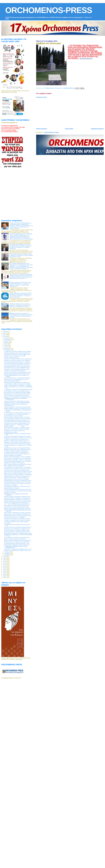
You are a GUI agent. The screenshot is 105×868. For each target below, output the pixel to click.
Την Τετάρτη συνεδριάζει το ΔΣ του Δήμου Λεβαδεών (16, 522)
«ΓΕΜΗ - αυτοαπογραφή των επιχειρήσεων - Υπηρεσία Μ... (18, 385)
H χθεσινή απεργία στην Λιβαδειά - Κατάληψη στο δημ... (17, 476)
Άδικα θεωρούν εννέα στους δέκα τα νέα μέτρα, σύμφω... (18, 394)
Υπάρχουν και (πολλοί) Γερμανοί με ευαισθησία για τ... (17, 503)
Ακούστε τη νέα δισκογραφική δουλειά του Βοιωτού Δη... (17, 374)
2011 (5, 335)
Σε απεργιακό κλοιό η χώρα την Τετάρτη (13, 416)
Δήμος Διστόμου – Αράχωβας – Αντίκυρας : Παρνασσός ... (18, 460)
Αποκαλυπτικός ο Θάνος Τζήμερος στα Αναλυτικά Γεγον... (18, 514)
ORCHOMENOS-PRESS (49, 10)
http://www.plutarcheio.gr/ (86, 59)
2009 (5, 332)
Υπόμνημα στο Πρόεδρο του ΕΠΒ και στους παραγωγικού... (18, 359)
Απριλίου (7, 342)
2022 (5, 571)
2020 (5, 568)
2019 (5, 566)
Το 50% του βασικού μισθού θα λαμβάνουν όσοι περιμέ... (18, 436)
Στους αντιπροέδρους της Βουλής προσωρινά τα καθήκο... (18, 419)
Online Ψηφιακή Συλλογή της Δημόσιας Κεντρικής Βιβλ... (17, 422)
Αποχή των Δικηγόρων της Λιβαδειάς (13, 455)
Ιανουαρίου (7, 338)
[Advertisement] (61, 112)
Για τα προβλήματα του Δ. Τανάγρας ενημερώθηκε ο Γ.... (17, 414)
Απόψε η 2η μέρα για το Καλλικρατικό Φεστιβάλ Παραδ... (18, 407)
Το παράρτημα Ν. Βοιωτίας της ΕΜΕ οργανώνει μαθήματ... (18, 351)
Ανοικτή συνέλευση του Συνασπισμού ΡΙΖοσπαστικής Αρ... (18, 527)
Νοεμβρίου (7, 554)
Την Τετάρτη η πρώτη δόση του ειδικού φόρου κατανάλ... (17, 444)
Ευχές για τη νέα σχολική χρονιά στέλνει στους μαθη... (17, 365)
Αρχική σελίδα (69, 129)
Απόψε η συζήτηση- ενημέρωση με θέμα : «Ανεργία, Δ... (17, 417)
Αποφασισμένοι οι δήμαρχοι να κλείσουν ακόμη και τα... (17, 545)
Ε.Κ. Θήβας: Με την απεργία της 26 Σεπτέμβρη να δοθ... (17, 354)
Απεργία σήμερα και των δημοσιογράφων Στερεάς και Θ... (18, 413)
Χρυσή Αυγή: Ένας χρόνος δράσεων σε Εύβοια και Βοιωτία (18, 472)
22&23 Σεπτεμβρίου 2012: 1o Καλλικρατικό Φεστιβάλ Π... (18, 378)
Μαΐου (6, 344)
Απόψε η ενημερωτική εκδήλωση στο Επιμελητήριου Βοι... (18, 540)
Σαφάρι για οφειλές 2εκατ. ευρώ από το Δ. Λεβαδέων (17, 479)
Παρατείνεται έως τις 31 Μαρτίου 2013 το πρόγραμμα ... (17, 542)
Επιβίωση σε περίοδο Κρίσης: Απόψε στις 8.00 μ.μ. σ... (17, 441)
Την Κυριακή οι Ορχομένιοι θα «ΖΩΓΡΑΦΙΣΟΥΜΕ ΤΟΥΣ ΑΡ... (18, 389)
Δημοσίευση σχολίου (41, 97)
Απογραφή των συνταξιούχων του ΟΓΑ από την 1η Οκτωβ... (18, 438)
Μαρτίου (7, 341)
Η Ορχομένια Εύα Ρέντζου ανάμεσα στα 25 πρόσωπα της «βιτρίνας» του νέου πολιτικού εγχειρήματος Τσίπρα (21, 255)
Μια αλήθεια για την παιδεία (11, 432)
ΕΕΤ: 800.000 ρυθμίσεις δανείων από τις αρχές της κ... (17, 420)
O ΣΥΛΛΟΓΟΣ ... (8, 523)
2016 (5, 561)
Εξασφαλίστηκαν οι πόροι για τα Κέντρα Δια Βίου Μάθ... (17, 448)
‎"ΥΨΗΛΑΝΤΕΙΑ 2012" (9, 406)
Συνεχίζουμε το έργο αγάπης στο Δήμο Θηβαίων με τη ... (17, 423)
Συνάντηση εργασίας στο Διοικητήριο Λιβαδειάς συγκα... (17, 530)
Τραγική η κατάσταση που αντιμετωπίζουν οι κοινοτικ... (17, 401)
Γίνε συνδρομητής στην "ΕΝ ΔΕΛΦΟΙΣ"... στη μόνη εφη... (18, 467)
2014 (5, 558)
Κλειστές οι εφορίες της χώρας (11, 357)
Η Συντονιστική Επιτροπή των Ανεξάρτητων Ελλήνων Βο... (18, 363)
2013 (5, 556)
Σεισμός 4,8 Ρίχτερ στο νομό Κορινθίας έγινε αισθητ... (17, 395)
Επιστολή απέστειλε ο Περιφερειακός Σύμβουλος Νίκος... (17, 497)
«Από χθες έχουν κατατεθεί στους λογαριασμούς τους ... (17, 470)
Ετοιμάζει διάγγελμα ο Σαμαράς (11, 488)
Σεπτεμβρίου (8, 350)
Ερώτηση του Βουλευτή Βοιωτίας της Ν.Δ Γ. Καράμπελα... (18, 457)
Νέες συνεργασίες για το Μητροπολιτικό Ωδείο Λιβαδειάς (17, 393)
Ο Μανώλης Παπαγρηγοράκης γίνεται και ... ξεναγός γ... (17, 362)
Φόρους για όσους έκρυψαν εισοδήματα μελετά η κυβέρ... (18, 473)
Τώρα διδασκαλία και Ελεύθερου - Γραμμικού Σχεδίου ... (17, 428)
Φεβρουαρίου (8, 339)
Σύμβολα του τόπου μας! (10, 492)
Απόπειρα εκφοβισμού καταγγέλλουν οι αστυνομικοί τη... (17, 500)
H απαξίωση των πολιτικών (10, 485)
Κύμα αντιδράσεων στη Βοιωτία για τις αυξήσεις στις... (17, 506)
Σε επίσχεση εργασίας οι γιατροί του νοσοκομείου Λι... (17, 451)
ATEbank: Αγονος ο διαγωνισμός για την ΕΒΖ (15, 356)
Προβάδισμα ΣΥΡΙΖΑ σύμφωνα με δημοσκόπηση (16, 404)
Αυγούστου (7, 348)
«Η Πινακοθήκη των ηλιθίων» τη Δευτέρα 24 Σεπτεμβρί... (17, 384)
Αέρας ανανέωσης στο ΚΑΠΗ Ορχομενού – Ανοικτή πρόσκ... (18, 475)
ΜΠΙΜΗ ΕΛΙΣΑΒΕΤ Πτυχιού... (15, 426)
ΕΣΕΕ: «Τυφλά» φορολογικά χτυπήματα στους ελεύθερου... (18, 464)
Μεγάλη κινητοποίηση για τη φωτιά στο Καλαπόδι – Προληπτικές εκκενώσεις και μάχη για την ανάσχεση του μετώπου (20, 305)
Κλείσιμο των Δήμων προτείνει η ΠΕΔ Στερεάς (15, 539)
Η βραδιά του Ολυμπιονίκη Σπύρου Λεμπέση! (15, 371)
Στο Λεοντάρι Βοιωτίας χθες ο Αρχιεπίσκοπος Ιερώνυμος (17, 489)
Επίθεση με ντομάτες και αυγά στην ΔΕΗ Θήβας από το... (18, 442)
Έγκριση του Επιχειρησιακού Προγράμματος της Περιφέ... (18, 508)
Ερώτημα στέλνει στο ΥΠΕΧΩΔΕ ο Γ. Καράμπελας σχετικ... (18, 397)
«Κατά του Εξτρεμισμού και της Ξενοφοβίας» (15, 517)
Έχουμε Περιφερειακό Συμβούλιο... (12, 381)
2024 (5, 574)
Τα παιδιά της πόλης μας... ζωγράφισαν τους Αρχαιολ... (17, 425)
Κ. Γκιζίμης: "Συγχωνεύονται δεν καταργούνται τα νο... (17, 439)
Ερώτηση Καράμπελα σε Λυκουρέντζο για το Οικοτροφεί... (18, 482)
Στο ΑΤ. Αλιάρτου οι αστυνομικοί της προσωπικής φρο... (17, 537)
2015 (5, 560)
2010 (5, 333)
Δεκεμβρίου (7, 555)
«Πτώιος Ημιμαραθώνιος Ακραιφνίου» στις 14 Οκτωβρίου (18, 461)
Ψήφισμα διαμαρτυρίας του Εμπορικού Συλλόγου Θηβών (18, 501)
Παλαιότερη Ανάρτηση (97, 129)
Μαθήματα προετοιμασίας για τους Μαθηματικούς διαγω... (18, 449)
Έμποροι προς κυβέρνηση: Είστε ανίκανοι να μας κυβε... (17, 550)
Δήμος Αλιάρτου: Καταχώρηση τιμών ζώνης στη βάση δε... (18, 513)
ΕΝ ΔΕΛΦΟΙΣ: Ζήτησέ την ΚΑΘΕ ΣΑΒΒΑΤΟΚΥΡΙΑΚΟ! (17, 368)
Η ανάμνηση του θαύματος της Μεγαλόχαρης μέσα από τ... (18, 372)
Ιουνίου (6, 345)
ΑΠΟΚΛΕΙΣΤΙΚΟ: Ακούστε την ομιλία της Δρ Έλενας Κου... (18, 516)
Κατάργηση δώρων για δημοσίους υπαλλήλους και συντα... (18, 481)
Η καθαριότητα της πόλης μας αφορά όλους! (14, 431)
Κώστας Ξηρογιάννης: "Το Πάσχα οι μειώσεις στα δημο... (17, 532)
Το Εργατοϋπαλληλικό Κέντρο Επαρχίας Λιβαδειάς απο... (18, 454)
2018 (5, 565)
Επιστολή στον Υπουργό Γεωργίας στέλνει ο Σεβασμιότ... (18, 360)
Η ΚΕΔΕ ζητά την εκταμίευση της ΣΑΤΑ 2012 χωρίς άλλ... (18, 519)
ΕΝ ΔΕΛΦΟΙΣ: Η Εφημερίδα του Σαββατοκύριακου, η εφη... (18, 533)
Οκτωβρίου (7, 552)
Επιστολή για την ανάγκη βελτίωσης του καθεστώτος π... (17, 382)
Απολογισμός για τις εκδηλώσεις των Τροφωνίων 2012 (17, 529)
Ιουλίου (6, 347)
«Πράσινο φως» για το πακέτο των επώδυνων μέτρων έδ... (18, 469)
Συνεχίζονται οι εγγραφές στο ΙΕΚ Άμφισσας (14, 463)
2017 (5, 563)
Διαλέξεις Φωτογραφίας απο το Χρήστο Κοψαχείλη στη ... (18, 353)
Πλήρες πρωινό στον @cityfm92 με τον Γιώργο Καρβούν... (18, 458)
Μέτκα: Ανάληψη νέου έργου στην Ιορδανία (14, 466)
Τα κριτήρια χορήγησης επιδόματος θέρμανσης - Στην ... (17, 543)
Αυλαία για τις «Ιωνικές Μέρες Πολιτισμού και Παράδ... (17, 429)
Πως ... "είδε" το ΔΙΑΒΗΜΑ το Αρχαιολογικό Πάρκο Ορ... (17, 504)
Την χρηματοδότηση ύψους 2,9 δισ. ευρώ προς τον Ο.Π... (18, 366)
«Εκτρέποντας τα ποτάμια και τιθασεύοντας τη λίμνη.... (17, 507)
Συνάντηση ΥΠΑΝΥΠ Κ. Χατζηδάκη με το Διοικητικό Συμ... (18, 498)
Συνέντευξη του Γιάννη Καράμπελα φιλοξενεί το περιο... (17, 369)
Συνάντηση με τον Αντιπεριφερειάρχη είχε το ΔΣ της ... (17, 379)
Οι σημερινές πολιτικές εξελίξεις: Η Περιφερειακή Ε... (16, 452)
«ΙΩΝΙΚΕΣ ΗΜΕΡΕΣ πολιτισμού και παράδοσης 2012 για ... (18, 409)
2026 (5, 577)
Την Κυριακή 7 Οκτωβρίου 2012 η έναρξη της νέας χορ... (17, 484)
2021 (5, 569)
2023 (5, 573)
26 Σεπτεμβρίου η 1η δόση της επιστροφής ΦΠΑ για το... (17, 391)
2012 (5, 336)
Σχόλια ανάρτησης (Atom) (51, 132)
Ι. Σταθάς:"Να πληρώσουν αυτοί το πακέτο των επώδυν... (18, 520)
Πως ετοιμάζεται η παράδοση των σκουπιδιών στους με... (18, 486)
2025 (5, 576)
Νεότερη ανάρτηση (42, 129)
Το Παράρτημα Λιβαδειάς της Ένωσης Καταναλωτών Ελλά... (18, 491)
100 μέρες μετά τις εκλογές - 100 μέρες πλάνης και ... (17, 478)
